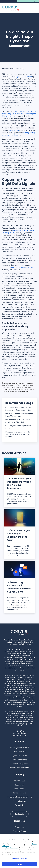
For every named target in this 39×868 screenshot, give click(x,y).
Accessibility (19, 805)
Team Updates (20, 789)
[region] (19, 851)
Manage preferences (19, 858)
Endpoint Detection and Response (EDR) (18, 267)
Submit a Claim (27, 2)
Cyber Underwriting (20, 760)
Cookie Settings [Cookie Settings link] (20, 801)
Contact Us (19, 814)
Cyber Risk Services (20, 756)
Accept (20, 864)
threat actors (14, 130)
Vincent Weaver (8, 69)
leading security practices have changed (19, 134)
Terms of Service (20, 793)
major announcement (23, 76)
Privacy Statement (11, 848)
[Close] (37, 837)
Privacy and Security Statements (19, 797)
